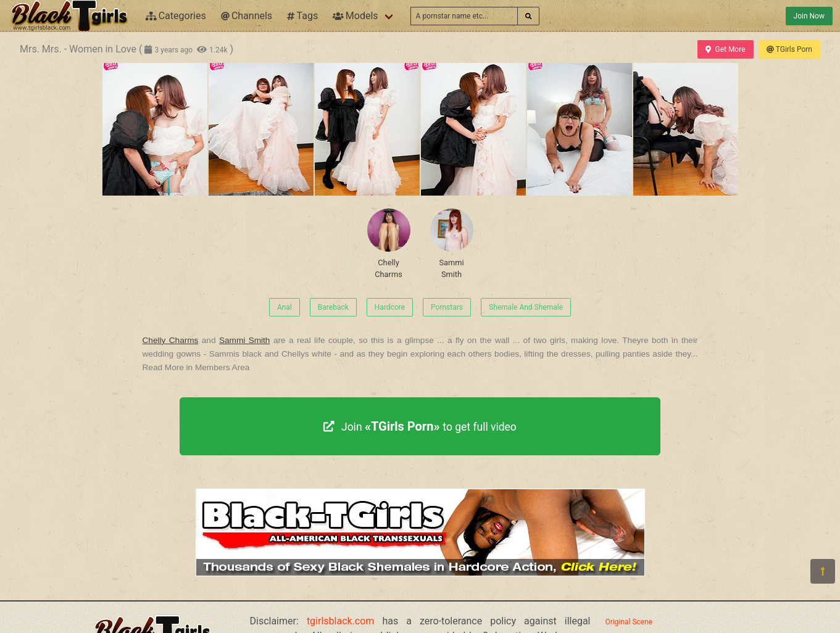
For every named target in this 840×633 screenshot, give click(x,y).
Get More (725, 49)
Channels (247, 16)
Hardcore (390, 307)
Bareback (333, 307)
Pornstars (447, 307)
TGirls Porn (789, 49)
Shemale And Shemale (526, 307)
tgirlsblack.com (341, 621)
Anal (285, 307)
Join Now (809, 16)
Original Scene (629, 622)
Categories (176, 16)
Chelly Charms (389, 244)
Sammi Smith (452, 244)
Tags (302, 16)
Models (355, 16)
